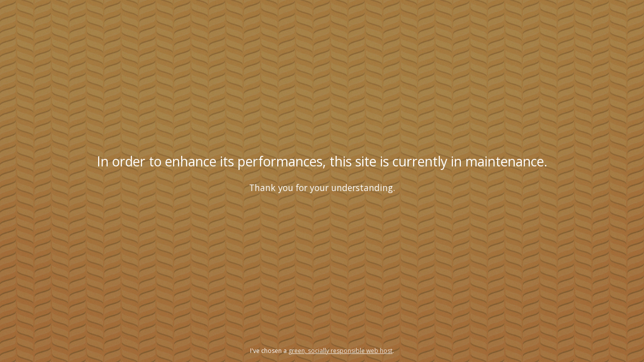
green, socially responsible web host (340, 351)
